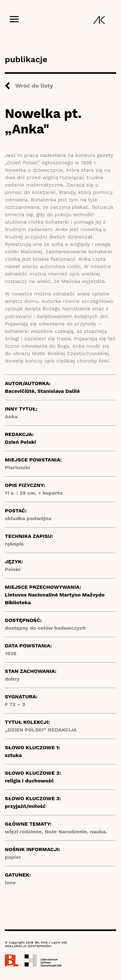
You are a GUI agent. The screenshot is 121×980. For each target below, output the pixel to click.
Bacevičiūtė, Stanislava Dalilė (42, 391)
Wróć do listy (34, 86)
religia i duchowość (29, 781)
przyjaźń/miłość (25, 806)
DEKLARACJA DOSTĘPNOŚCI (28, 946)
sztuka (13, 755)
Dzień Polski (20, 442)
